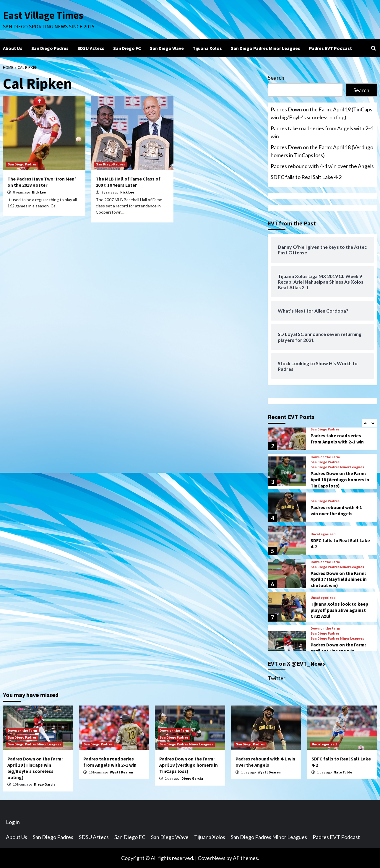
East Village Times (43, 15)
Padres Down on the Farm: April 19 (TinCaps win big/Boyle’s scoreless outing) (321, 113)
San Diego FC (127, 48)
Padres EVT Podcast (331, 48)
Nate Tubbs (343, 772)
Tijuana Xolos (207, 48)
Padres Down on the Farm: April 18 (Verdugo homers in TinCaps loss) (322, 151)
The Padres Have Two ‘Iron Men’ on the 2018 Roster (42, 182)
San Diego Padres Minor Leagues (265, 48)
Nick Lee (39, 192)
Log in (13, 822)
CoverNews (212, 858)
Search (276, 78)
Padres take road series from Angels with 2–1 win (322, 132)
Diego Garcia (45, 784)
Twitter (277, 678)
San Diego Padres (50, 48)
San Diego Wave (167, 48)
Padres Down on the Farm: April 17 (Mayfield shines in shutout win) (339, 579)
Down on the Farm (325, 457)
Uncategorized (323, 534)
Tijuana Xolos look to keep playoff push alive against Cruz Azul (339, 610)
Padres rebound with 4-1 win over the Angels (322, 166)
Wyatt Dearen (121, 772)
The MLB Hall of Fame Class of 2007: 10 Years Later (128, 182)
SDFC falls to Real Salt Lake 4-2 (306, 177)
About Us (13, 48)
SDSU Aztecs (91, 48)
